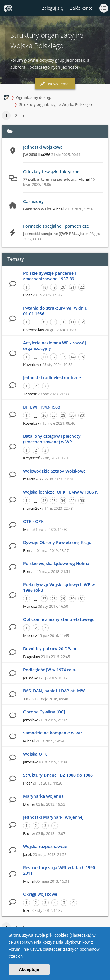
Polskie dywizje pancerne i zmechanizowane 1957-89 (50, 276)
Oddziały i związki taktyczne (51, 172)
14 (72, 357)
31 (82, 599)
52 (44, 501)
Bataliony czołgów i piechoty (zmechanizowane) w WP (52, 439)
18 (44, 287)
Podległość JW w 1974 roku (50, 670)
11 (72, 322)
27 (54, 415)
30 (82, 415)
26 (44, 415)
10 (63, 322)
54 (63, 501)
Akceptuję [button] (29, 969)
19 (54, 287)
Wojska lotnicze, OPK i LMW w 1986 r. (61, 492)
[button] (26, 957)
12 (82, 322)
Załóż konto (81, 8)
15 (82, 357)
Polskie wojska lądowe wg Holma (56, 563)
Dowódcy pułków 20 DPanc (50, 649)
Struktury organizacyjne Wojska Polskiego (55, 104)
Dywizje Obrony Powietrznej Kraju (57, 542)
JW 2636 (30, 155)
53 (54, 501)
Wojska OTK (35, 754)
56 (82, 501)
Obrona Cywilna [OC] (44, 712)
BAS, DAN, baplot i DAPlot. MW (54, 691)
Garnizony (33, 201)
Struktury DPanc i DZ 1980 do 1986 (58, 775)
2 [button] (16, 116)
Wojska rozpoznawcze (45, 846)
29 (72, 415)
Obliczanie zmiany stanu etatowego (59, 619)
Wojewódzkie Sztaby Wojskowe (54, 471)
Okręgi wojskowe (40, 894)
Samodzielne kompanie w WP (53, 733)
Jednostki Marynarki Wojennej (53, 817)
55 (72, 501)
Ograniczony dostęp (34, 97)
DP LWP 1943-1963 (42, 407)
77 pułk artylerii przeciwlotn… (50, 179)
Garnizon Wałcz (37, 209)
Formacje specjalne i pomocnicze (56, 226)
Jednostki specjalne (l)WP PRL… (51, 234)
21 (72, 287)
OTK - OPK (33, 521)
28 (63, 415)
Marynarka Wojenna (43, 796)
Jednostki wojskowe (43, 147)
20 (63, 287)
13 (63, 357)
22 (82, 287)
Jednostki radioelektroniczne (52, 378)
